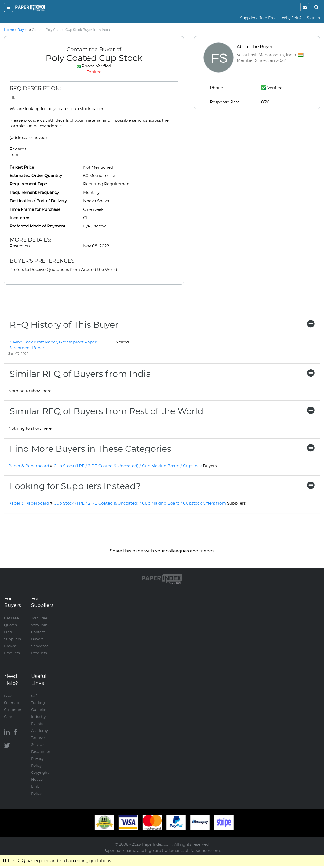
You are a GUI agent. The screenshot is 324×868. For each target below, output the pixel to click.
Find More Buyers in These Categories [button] (162, 449)
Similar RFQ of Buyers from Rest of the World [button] (162, 411)
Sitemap (12, 703)
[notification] (305, 7)
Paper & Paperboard (29, 466)
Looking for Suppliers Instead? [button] (162, 486)
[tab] (162, 325)
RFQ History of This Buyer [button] (162, 325)
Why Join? (292, 18)
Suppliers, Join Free (258, 18)
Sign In (313, 18)
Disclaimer (41, 751)
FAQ (8, 696)
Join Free (39, 618)
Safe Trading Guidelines (41, 703)
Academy (39, 730)
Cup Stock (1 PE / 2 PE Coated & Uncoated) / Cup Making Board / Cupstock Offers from (150, 503)
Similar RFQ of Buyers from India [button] (162, 374)
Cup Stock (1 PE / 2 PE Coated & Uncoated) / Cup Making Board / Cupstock (135, 466)
